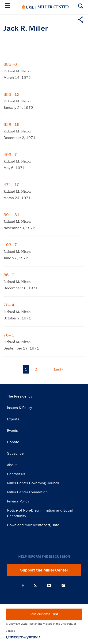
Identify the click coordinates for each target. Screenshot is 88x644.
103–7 (10, 245)
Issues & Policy (19, 408)
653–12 (11, 94)
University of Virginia (28, 7)
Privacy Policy (18, 501)
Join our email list (44, 614)
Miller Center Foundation (27, 492)
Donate (13, 442)
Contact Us (16, 474)
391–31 (11, 215)
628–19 (11, 125)
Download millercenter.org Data (33, 525)
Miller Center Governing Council (33, 483)
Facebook (23, 585)
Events (13, 431)
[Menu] (8, 6)
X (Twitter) (35, 585)
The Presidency (20, 396)
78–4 (9, 305)
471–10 (11, 185)
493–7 (10, 155)
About (12, 465)
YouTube (49, 585)
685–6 (10, 64)
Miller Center (53, 7)
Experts (13, 419)
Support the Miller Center (44, 570)
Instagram (63, 585)
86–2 (9, 275)
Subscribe (15, 454)
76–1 (9, 335)
